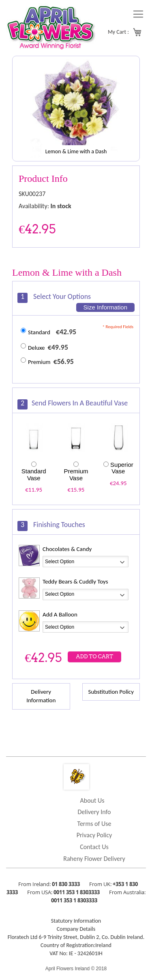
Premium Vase (76, 475)
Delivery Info (94, 812)
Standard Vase (34, 475)
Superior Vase (122, 468)
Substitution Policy (111, 692)
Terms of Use (94, 824)
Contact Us (94, 847)
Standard (39, 332)
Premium (39, 362)
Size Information (105, 307)
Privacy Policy (94, 835)
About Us (92, 800)
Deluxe (36, 348)
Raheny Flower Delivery (94, 859)
